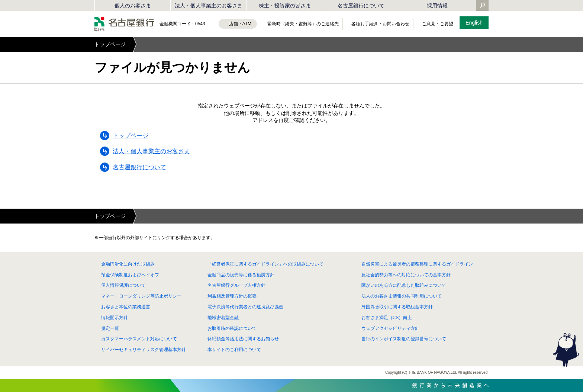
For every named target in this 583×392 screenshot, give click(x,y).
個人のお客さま (133, 6)
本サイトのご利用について (234, 350)
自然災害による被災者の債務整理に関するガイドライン (417, 264)
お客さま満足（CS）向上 (387, 318)
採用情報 (437, 6)
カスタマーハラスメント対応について (139, 339)
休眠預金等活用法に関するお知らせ (243, 339)
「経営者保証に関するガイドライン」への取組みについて (265, 264)
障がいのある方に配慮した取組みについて (404, 285)
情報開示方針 (115, 318)
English (474, 23)
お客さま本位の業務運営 (126, 307)
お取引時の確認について (232, 328)
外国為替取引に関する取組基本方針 (397, 307)
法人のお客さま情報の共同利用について (402, 296)
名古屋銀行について (361, 6)
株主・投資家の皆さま (285, 6)
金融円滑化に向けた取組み (128, 264)
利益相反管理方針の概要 (232, 296)
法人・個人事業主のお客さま (209, 6)
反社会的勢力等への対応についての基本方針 (406, 275)
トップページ (110, 44)
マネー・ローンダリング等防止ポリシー (141, 296)
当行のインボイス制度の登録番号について (404, 339)
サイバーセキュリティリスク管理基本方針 (144, 350)
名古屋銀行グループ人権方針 (236, 285)
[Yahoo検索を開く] (482, 6)
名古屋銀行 (124, 24)
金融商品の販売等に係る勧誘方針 (241, 275)
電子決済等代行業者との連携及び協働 (245, 307)
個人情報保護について (123, 285)
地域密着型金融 (223, 318)
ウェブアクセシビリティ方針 (390, 328)
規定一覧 (110, 328)
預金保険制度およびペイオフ (130, 275)
